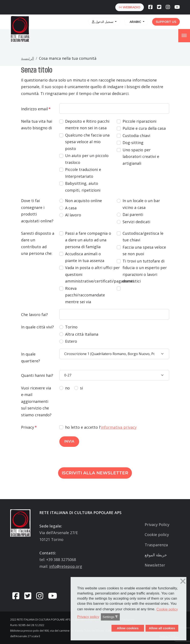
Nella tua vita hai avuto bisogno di (37, 125)
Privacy (29, 427)
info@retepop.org (66, 566)
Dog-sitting (133, 143)
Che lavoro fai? (34, 315)
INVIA (69, 441)
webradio (130, 7)
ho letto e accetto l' (101, 427)
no (67, 388)
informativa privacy (119, 427)
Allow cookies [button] (128, 628)
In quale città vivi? (37, 327)
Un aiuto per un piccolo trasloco (87, 159)
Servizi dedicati (136, 222)
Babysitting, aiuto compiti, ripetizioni (83, 187)
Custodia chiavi (136, 136)
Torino (71, 327)
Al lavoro (73, 215)
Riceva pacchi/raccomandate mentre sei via (85, 295)
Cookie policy (157, 535)
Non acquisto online (84, 201)
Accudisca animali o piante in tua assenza (85, 257)
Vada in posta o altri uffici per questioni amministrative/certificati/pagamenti (99, 274)
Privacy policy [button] (88, 617)
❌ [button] (183, 581)
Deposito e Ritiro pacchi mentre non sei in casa (87, 125)
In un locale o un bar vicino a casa (141, 204)
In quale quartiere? (31, 357)
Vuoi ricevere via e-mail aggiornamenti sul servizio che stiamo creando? (36, 401)
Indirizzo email (36, 109)
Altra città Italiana (82, 334)
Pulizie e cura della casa (144, 128)
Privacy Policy (157, 525)
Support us (166, 22)
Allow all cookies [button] (162, 628)
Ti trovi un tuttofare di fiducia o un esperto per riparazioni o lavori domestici (145, 271)
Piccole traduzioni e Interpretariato (83, 173)
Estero (71, 341)
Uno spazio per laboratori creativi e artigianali (141, 157)
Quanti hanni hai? (37, 375)
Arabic (135, 22)
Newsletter (155, 565)
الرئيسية (28, 58)
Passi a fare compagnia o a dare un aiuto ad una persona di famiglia (88, 240)
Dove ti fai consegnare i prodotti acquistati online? (37, 211)
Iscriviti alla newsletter (95, 473)
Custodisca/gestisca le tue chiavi (143, 237)
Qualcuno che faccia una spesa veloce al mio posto (87, 142)
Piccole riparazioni (139, 121)
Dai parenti (133, 214)
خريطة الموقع (156, 555)
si (81, 388)
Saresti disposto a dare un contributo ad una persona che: (38, 243)
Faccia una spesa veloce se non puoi (144, 251)
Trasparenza (156, 545)
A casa (71, 208)
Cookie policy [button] (167, 609)
